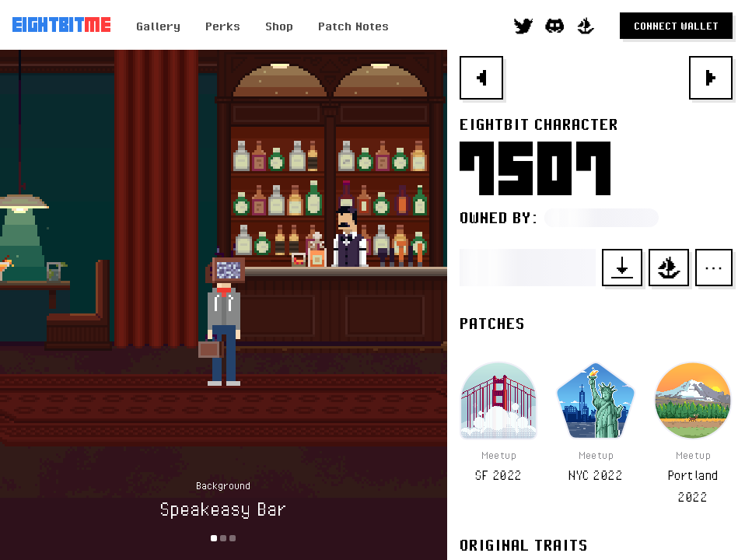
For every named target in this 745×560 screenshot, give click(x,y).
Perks (223, 26)
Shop (279, 26)
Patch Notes (353, 26)
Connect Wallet (676, 26)
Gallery (158, 26)
